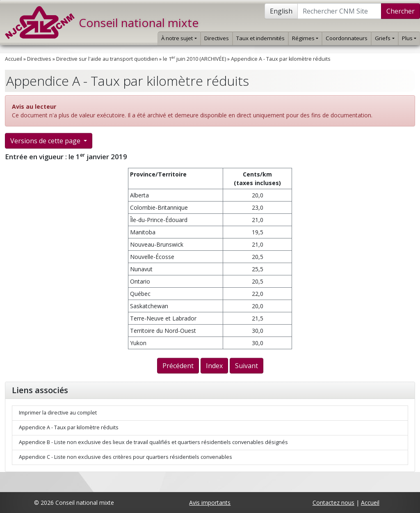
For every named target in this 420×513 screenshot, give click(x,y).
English (281, 11)
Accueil (14, 59)
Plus (409, 38)
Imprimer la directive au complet (58, 413)
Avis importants (210, 503)
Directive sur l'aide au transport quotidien (107, 59)
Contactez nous (333, 503)
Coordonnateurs (347, 38)
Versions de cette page (46, 141)
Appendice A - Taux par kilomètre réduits (281, 59)
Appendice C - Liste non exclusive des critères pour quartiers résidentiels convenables (126, 457)
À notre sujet (179, 38)
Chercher (401, 11)
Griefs (385, 38)
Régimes (305, 38)
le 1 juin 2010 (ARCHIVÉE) (194, 59)
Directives (217, 38)
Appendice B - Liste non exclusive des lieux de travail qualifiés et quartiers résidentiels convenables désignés (153, 442)
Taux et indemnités (260, 38)
